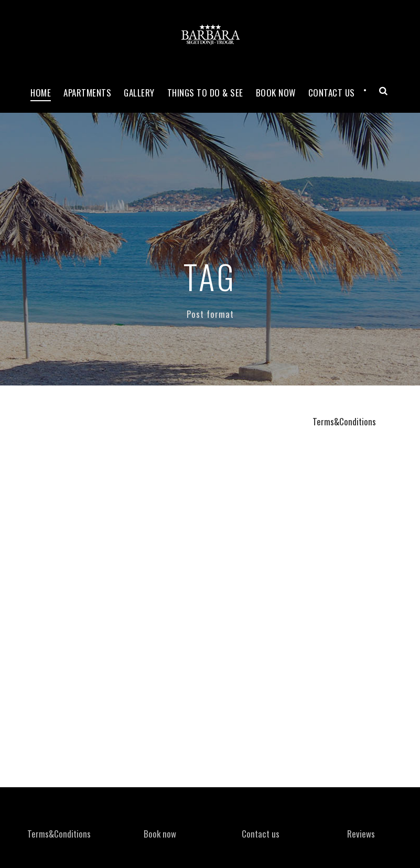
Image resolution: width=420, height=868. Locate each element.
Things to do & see (205, 93)
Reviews (361, 834)
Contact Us (332, 93)
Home (41, 93)
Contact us (261, 834)
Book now (276, 93)
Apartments (87, 93)
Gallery (139, 93)
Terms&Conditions (344, 421)
